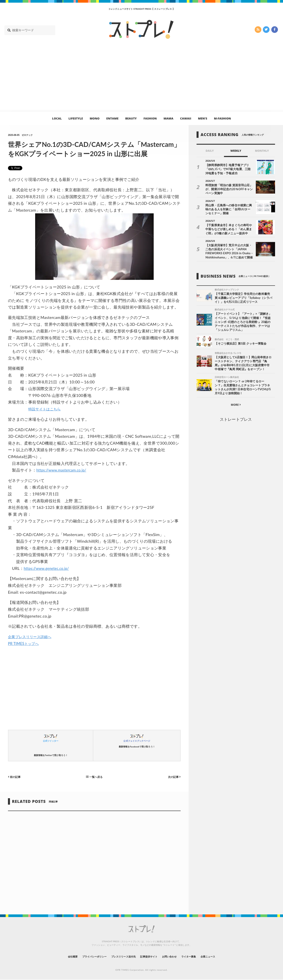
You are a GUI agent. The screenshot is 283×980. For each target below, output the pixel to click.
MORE (236, 406)
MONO (95, 118)
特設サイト (38, 409)
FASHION (150, 118)
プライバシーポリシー (83, 956)
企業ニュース (225, 956)
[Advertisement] (141, 79)
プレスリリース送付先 (119, 956)
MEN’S (203, 118)
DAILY (210, 151)
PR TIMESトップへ (25, 643)
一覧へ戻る (94, 777)
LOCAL (57, 118)
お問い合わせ (176, 956)
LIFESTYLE (76, 118)
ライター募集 (201, 956)
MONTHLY (262, 151)
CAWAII (186, 118)
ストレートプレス (236, 421)
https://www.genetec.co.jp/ (49, 568)
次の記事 (173, 777)
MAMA (168, 118)
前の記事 (15, 777)
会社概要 (55, 956)
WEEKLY (236, 151)
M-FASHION (223, 118)
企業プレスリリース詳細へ (32, 637)
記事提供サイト (151, 956)
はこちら (57, 409)
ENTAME (112, 118)
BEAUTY (131, 118)
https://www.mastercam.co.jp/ (64, 470)
